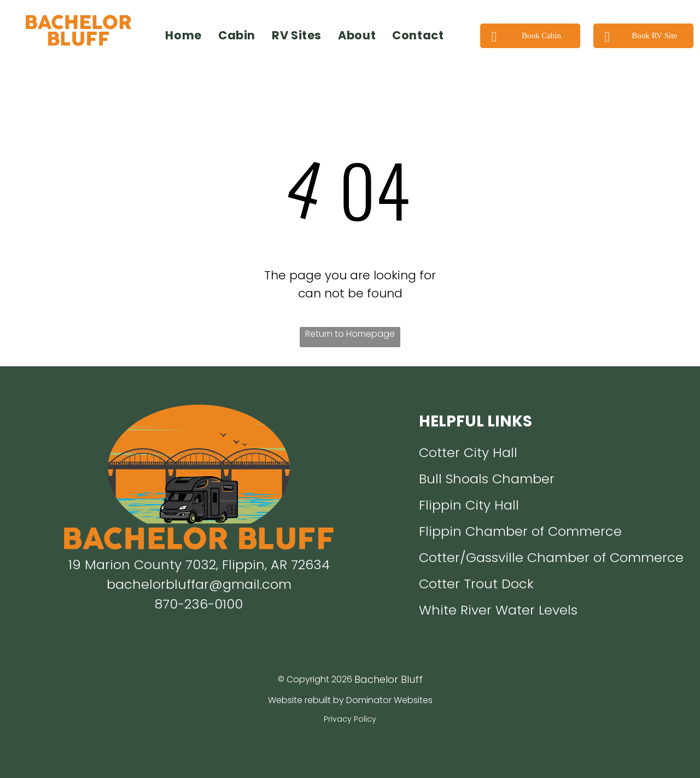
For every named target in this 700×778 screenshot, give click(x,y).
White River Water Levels (498, 610)
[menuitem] (183, 35)
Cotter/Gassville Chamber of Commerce (551, 557)
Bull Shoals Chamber (487, 479)
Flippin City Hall (469, 505)
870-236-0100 (199, 604)
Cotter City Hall (468, 452)
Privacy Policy (350, 719)
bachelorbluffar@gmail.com (199, 584)
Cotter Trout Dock (476, 584)
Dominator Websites (389, 700)
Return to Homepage (350, 334)
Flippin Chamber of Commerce (520, 531)
